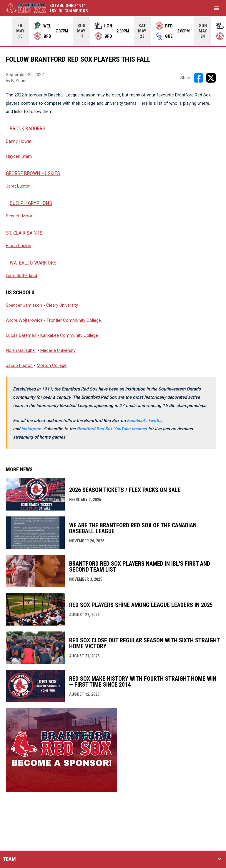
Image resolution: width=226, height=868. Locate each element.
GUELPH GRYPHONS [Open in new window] (31, 203)
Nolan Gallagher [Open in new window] (21, 350)
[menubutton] (217, 8)
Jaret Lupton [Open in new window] (18, 186)
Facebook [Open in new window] (136, 421)
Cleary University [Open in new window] (62, 305)
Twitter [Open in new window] (155, 421)
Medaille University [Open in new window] (58, 350)
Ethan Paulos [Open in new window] (19, 246)
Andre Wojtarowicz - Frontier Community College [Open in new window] (53, 320)
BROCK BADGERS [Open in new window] (28, 128)
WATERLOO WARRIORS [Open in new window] (33, 263)
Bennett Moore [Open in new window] (20, 216)
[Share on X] (211, 78)
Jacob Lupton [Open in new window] (19, 365)
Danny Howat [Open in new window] (19, 141)
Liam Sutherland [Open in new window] (21, 275)
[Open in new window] (32, 429)
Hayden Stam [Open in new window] (19, 156)
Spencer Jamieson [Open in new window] (24, 305)
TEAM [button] (9, 859)
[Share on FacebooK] (199, 78)
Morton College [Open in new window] (52, 365)
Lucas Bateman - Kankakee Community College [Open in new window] (52, 335)
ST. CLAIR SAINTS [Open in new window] (24, 233)
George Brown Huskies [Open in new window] (33, 173)
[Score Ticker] (113, 31)
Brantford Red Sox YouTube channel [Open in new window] (112, 429)
